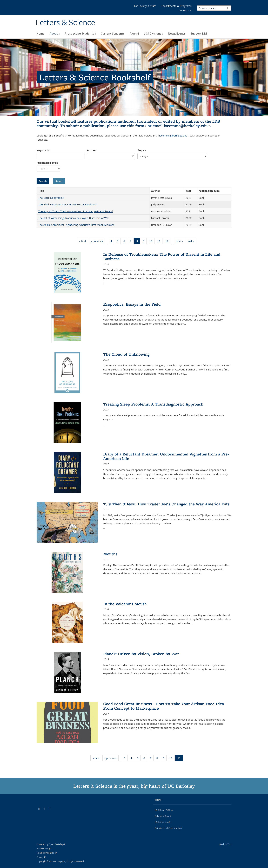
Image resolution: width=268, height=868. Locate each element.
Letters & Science (65, 23)
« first (84, 242)
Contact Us (185, 10)
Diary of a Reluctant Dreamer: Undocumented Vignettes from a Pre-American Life (166, 456)
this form (137, 126)
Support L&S (199, 34)
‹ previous (98, 242)
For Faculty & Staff (145, 6)
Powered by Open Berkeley (51, 844)
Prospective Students (80, 34)
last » (192, 242)
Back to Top (225, 844)
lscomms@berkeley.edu (187, 126)
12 (168, 242)
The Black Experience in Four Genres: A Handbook (67, 204)
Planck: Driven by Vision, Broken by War (141, 654)
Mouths (110, 554)
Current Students (113, 34)
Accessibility (43, 849)
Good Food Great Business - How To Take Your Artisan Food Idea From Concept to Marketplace (164, 706)
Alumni (134, 34)
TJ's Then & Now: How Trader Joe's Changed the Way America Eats (166, 504)
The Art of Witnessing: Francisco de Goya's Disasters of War (74, 218)
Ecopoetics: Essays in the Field (132, 304)
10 (152, 242)
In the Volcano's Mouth (125, 604)
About (55, 34)
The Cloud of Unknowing (126, 354)
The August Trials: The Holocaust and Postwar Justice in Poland (75, 211)
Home (41, 34)
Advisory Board (163, 816)
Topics (142, 150)
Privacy (41, 857)
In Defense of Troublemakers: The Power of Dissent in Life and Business (162, 256)
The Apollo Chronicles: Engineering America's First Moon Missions (76, 225)
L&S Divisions (153, 34)
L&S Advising (163, 822)
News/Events (177, 34)
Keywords (43, 150)
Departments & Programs (176, 6)
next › (181, 242)
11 (160, 242)
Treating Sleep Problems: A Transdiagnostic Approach (153, 404)
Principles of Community (169, 828)
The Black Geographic (51, 198)
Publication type (47, 163)
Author (92, 150)
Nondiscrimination (47, 853)
